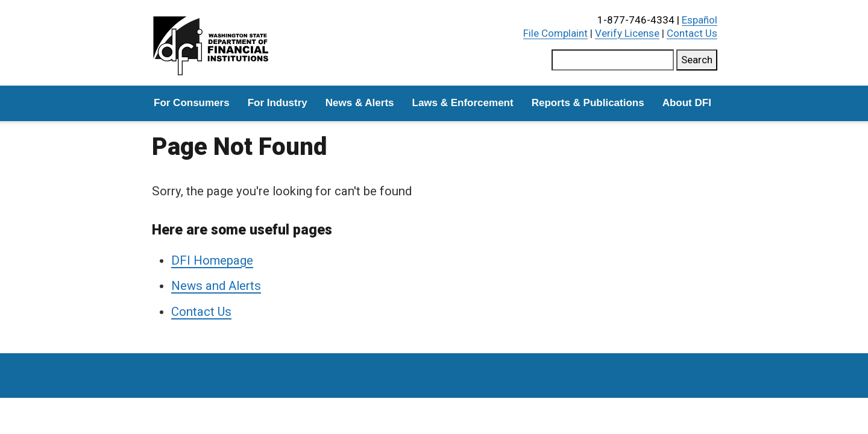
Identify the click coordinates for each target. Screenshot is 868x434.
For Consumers (192, 103)
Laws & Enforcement (463, 103)
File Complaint (555, 33)
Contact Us (692, 33)
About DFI (687, 103)
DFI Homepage (212, 260)
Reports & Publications (588, 103)
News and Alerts (216, 286)
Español (700, 20)
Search (697, 60)
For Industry (278, 103)
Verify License (627, 33)
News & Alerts (360, 103)
